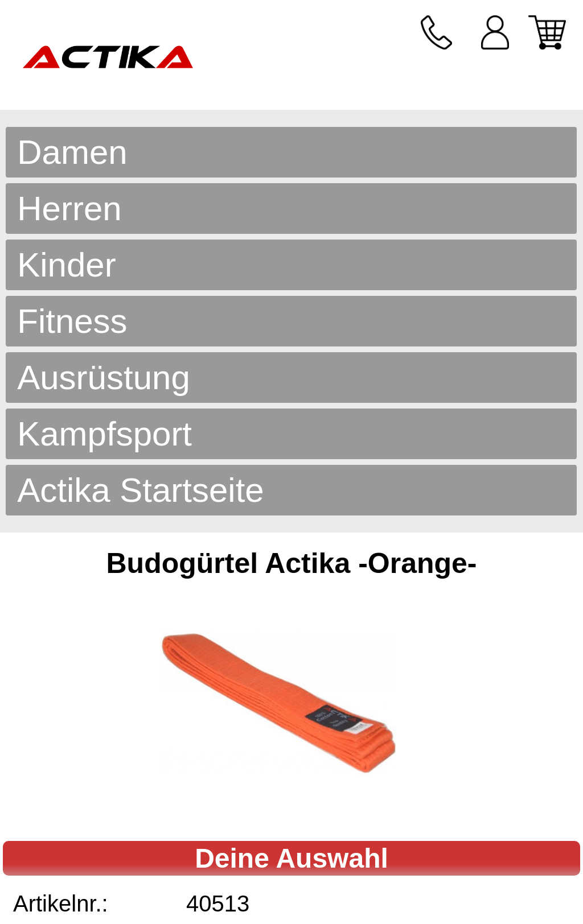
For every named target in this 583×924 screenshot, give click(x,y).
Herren (69, 209)
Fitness (72, 321)
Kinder (66, 265)
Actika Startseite (141, 490)
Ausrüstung (104, 378)
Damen (72, 152)
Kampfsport (104, 434)
